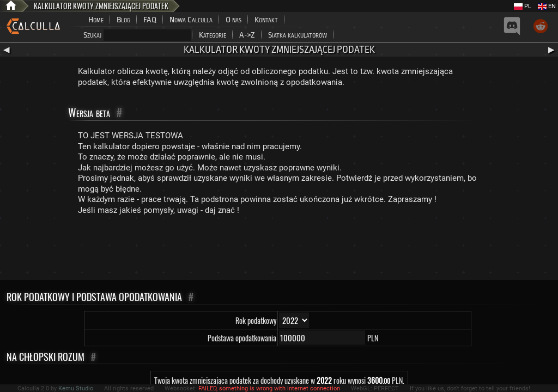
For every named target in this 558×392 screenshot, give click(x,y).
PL (523, 6)
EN (547, 6)
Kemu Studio (76, 388)
